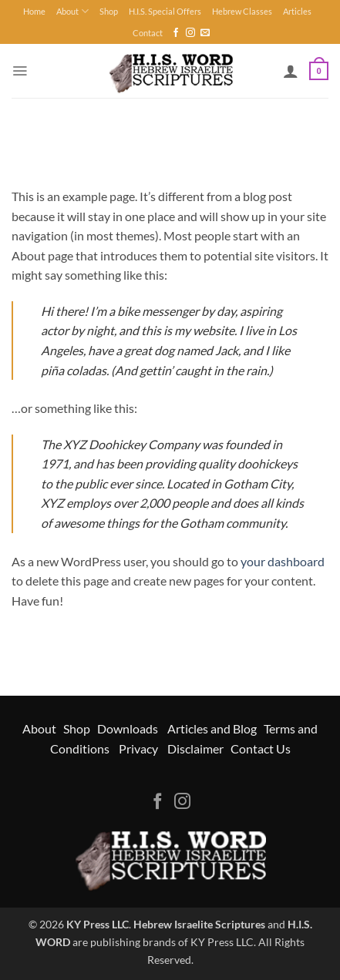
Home (34, 11)
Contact (148, 33)
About (72, 11)
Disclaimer (195, 748)
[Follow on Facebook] (176, 33)
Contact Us (261, 748)
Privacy (138, 748)
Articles (297, 11)
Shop (109, 11)
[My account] (291, 71)
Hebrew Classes (242, 11)
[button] (20, 71)
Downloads (128, 728)
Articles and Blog (212, 728)
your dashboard (283, 561)
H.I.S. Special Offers (165, 11)
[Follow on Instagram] (190, 33)
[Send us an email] (205, 33)
